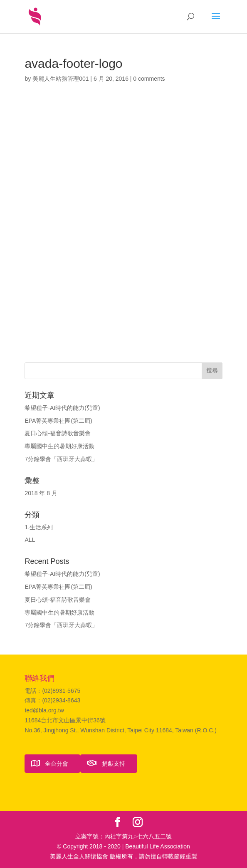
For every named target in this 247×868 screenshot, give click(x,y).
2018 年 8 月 (41, 493)
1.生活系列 (39, 527)
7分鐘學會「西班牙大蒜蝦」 (61, 459)
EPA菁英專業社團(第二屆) (58, 421)
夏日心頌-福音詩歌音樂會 (58, 433)
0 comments (149, 79)
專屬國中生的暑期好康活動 (59, 446)
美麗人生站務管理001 (61, 79)
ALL (30, 540)
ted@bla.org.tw (44, 710)
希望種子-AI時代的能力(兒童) (62, 408)
